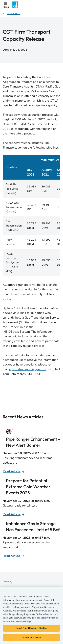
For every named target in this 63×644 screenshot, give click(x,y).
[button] (6, 5)
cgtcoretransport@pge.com (28, 369)
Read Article (12, 471)
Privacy (7, 582)
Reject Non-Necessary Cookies (32, 628)
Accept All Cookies (31, 638)
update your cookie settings (17, 621)
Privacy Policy (48, 618)
